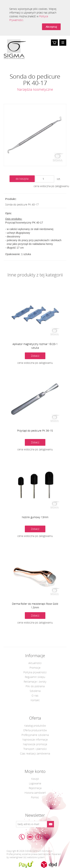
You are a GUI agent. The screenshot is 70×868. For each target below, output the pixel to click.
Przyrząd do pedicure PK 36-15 (35, 431)
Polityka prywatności (35, 672)
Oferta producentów (35, 730)
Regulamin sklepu (35, 677)
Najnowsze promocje (35, 744)
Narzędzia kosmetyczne (35, 89)
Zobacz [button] (35, 356)
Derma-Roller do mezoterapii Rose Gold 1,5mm (35, 606)
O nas (35, 695)
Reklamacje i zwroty (35, 682)
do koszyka (22, 179)
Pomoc (35, 797)
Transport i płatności (35, 749)
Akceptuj (51, 27)
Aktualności (35, 663)
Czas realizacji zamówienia (35, 753)
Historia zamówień (35, 793)
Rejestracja (35, 788)
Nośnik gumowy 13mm (35, 517)
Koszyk (54, 45)
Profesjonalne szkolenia (35, 735)
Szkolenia (35, 691)
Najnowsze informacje (35, 740)
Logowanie (35, 783)
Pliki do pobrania (35, 686)
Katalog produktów (35, 726)
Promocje (35, 668)
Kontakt (35, 700)
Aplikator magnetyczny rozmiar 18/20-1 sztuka (35, 346)
